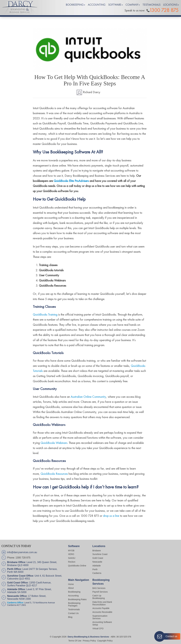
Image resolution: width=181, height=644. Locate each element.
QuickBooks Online (77, 566)
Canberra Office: (16, 603)
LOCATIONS (170, 5)
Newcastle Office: (17, 596)
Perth (95, 569)
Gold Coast (98, 558)
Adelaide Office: (16, 589)
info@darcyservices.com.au (22, 552)
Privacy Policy (89, 641)
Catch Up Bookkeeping (99, 597)
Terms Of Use (75, 641)
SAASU (72, 558)
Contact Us (73, 613)
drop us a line (111, 516)
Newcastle (97, 562)
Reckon (72, 562)
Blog (70, 617)
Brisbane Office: (17, 562)
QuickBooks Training (45, 315)
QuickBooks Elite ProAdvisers (71, 181)
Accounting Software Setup (102, 623)
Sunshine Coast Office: (21, 576)
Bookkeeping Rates (77, 599)
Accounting (73, 596)
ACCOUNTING (97, 5)
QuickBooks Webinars (54, 443)
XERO (71, 554)
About (71, 588)
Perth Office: (14, 569)
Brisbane (97, 551)
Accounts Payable (101, 608)
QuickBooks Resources (54, 474)
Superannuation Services (100, 617)
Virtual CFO (98, 628)
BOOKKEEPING (75, 5)
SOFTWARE (115, 5)
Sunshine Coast (100, 554)
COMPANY (132, 5)
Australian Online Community (88, 397)
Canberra (97, 573)
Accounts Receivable (103, 612)
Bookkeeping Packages (74, 604)
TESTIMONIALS (152, 5)
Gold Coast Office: (18, 583)
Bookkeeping (74, 592)
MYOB (71, 551)
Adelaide (97, 566)
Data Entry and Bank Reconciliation (102, 603)
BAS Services (99, 588)
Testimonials (74, 609)
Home (71, 584)
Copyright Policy (105, 641)
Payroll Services (100, 592)
